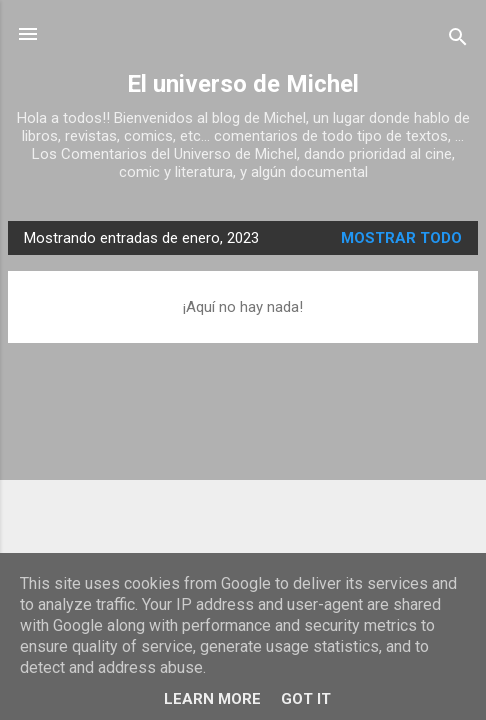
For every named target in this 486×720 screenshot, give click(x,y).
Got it (306, 699)
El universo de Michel (243, 84)
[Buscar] (458, 40)
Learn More (212, 699)
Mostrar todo (401, 238)
